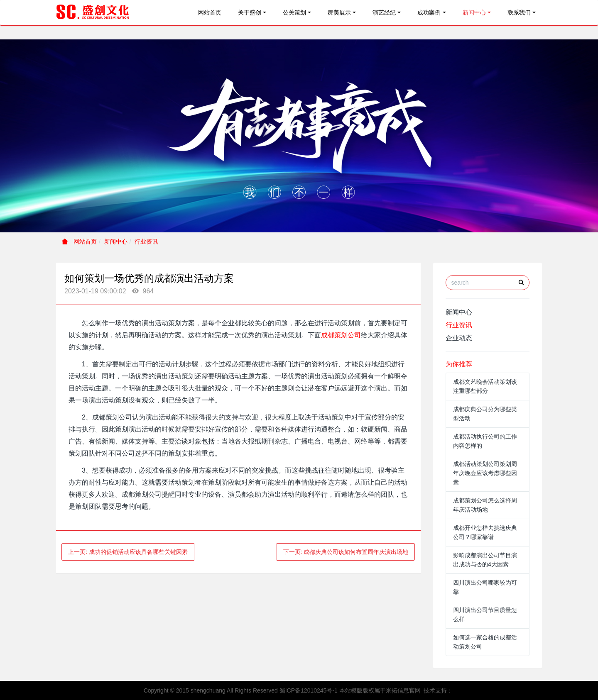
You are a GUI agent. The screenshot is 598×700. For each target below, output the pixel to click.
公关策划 (294, 12)
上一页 (128, 552)
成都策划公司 (341, 335)
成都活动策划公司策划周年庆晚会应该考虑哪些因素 (485, 473)
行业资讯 (146, 241)
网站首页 (210, 12)
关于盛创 (250, 12)
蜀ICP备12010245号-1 (309, 690)
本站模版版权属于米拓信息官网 (380, 690)
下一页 (346, 552)
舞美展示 (339, 12)
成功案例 (429, 12)
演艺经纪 (384, 12)
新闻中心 (474, 12)
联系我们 (519, 12)
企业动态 (459, 338)
